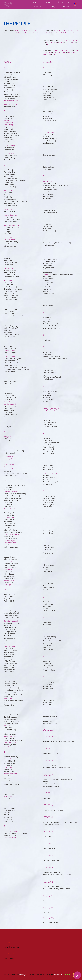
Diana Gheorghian (10, 334)
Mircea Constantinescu (12, 203)
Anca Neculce (9, 539)
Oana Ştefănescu (10, 724)
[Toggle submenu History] (53, 7)
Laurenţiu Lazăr (10, 436)
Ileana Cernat (9, 168)
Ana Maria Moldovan (11, 512)
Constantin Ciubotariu (51, 448)
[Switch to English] (75, 6)
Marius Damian (9, 233)
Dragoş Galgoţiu (48, 156)
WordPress (58, 975)
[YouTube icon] (68, 975)
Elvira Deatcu (9, 246)
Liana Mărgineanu (10, 495)
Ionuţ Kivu (8, 414)
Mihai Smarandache (11, 720)
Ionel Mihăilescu (10, 488)
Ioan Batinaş (8, 102)
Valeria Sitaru (9, 703)
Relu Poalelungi (10, 624)
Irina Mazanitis (9, 486)
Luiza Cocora (8, 187)
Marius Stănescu (10, 714)
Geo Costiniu (8, 215)
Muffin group (24, 975)
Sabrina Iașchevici (10, 382)
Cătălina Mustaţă (10, 520)
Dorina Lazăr (8, 434)
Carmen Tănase (10, 736)
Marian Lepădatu (10, 446)
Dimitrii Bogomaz (10, 123)
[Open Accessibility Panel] (77, 975)
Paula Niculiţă (9, 558)
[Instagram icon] (70, 975)
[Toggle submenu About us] (39, 7)
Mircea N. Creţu (10, 217)
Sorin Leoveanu (9, 444)
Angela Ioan (8, 379)
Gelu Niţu (7, 562)
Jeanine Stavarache (11, 709)
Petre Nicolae (9, 547)
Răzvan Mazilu (48, 249)
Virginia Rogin (9, 676)
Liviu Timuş (8, 745)
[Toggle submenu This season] (63, 2)
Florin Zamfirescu (10, 815)
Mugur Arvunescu (10, 82)
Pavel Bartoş (8, 98)
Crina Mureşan (9, 518)
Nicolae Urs (8, 774)
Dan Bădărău (9, 100)
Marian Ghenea (10, 328)
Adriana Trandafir (10, 751)
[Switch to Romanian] (75, 3)
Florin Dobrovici (10, 258)
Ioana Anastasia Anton (12, 78)
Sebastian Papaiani (11, 598)
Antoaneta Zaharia (11, 809)
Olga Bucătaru (9, 131)
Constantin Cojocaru (11, 193)
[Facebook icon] (66, 975)
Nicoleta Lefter (9, 442)
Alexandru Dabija (49, 107)
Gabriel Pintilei (9, 621)
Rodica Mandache (10, 469)
